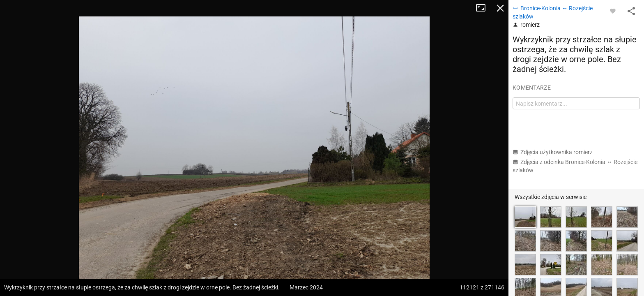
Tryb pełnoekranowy (484, 8)
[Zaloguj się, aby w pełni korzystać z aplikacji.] (613, 11)
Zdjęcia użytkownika (553, 152)
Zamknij (500, 8)
